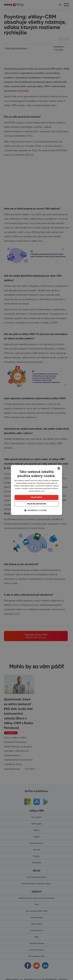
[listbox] (59, 468)
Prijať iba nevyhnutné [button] (36, 504)
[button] (37, 510)
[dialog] (37, 490)
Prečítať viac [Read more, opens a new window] (39, 491)
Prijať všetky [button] (36, 497)
